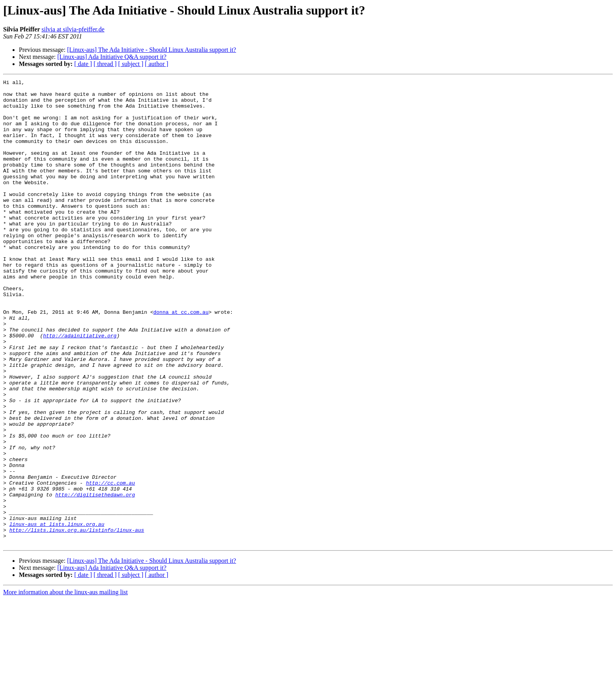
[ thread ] (105, 64)
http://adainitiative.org (80, 387)
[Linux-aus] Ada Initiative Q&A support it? (112, 57)
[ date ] (83, 64)
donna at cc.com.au (181, 359)
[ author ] (157, 64)
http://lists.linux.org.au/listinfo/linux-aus (77, 621)
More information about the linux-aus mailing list (65, 685)
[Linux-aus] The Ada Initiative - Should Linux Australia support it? (152, 50)
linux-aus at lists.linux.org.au (57, 613)
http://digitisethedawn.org (95, 578)
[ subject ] (131, 64)
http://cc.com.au (111, 564)
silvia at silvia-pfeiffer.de (73, 29)
